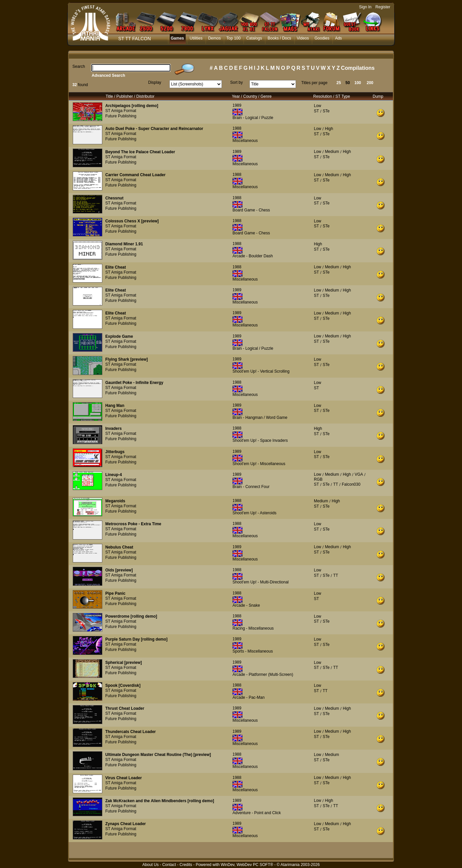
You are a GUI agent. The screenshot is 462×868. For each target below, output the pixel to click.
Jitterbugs (115, 452)
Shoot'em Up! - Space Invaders (260, 440)
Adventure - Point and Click (257, 813)
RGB (318, 479)
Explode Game (119, 336)
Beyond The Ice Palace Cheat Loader (140, 152)
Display (155, 82)
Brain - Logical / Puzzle (253, 118)
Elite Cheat (116, 267)
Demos (215, 38)
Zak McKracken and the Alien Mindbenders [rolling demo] (160, 801)
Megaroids (115, 501)
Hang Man (115, 406)
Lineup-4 (114, 475)
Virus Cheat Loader (124, 778)
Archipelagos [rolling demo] (132, 106)
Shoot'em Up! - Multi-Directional (261, 582)
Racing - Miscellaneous (253, 628)
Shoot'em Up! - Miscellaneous (259, 464)
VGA (359, 474)
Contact (169, 865)
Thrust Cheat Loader (125, 708)
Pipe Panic (115, 593)
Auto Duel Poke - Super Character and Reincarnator (154, 129)
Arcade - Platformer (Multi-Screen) (263, 675)
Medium (332, 152)
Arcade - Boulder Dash (253, 256)
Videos (303, 38)
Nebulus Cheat (119, 547)
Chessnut (114, 198)
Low (318, 106)
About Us (150, 865)
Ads (339, 38)
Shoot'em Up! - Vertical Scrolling (261, 371)
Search (79, 66)
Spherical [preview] (124, 663)
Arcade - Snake (246, 605)
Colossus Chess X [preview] (132, 221)
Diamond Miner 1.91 (124, 244)
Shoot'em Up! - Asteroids (254, 513)
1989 (237, 105)
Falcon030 (351, 484)
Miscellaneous (245, 141)
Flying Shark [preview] (127, 359)
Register (383, 7)
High (329, 129)
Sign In (365, 7)
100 (358, 83)
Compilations (358, 68)
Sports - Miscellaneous (253, 651)
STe (326, 111)
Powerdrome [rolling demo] (131, 616)
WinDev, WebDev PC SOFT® (247, 865)
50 (348, 83)
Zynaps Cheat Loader (126, 824)
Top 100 (234, 38)
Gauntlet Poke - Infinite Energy (134, 383)
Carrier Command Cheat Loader (135, 175)
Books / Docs (279, 38)
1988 (237, 128)
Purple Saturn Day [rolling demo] (136, 639)
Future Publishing (121, 116)
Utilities (196, 38)
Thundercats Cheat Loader (131, 732)
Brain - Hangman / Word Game (260, 418)
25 (339, 83)
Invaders (113, 429)
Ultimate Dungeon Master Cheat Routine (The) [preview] (158, 755)
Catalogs (254, 38)
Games (177, 38)
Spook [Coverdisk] (123, 685)
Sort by (236, 82)
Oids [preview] (119, 570)
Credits (186, 865)
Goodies (322, 38)
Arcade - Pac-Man (249, 697)
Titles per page (314, 83)
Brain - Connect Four (251, 487)
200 (370, 83)
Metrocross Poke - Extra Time (133, 524)
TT (336, 484)
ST (316, 111)
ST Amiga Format (121, 111)
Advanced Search (108, 75)
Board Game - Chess (251, 210)
